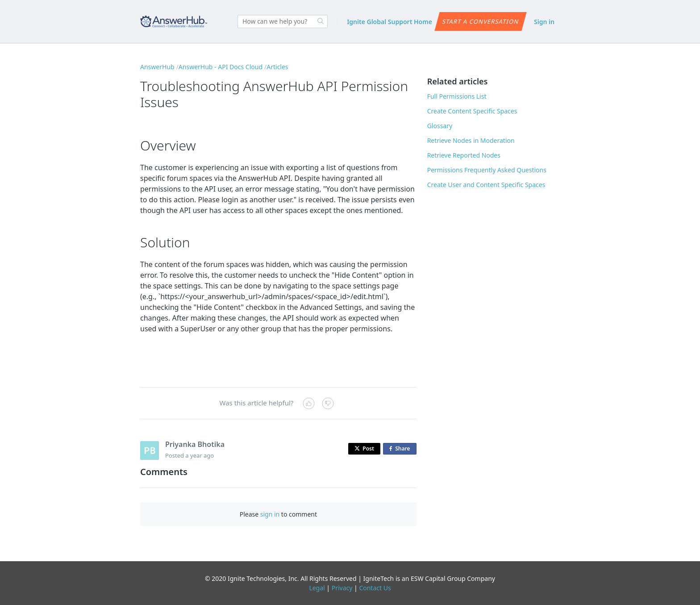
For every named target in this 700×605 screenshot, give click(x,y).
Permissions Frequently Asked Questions (487, 170)
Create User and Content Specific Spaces (486, 185)
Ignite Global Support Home (390, 22)
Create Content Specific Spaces (472, 111)
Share (401, 449)
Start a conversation (480, 21)
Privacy (342, 588)
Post (364, 449)
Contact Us (375, 588)
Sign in (544, 22)
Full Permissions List (457, 96)
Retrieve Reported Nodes (464, 155)
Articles (277, 67)
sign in (270, 514)
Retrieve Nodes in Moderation (471, 140)
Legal (317, 588)
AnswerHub (157, 67)
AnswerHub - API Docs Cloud (221, 67)
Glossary (440, 126)
